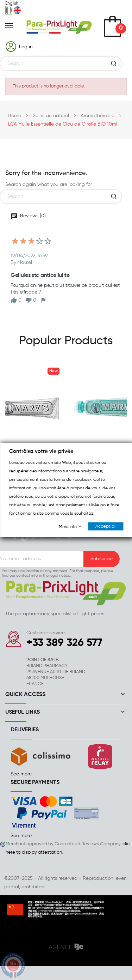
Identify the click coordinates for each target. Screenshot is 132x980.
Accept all (106, 527)
